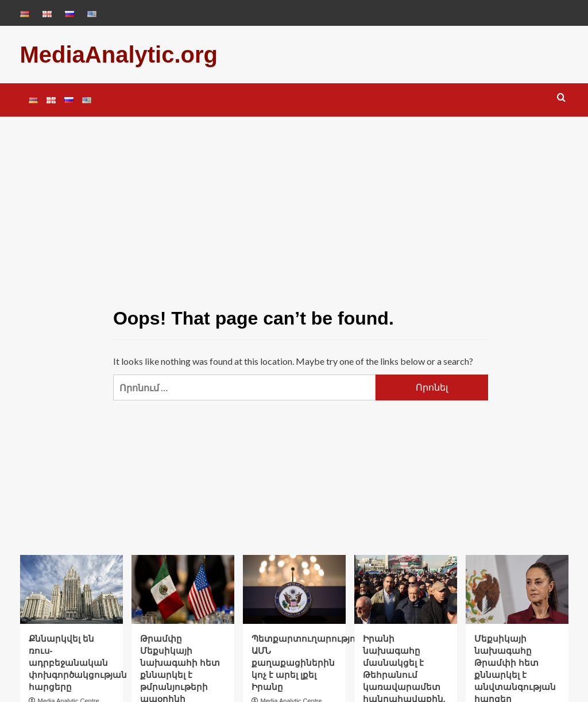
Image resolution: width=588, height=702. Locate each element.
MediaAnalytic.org (119, 55)
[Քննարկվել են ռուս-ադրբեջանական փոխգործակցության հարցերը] (71, 589)
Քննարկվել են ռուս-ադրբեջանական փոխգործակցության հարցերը (78, 663)
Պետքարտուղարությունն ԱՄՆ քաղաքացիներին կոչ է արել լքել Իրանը (311, 663)
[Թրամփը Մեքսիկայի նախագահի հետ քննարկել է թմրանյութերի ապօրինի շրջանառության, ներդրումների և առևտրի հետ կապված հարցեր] (183, 589)
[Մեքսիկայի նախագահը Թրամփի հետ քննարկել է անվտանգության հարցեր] (517, 589)
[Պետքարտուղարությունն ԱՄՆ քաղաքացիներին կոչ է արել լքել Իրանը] (294, 589)
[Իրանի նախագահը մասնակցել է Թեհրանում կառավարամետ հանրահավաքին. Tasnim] (406, 589)
